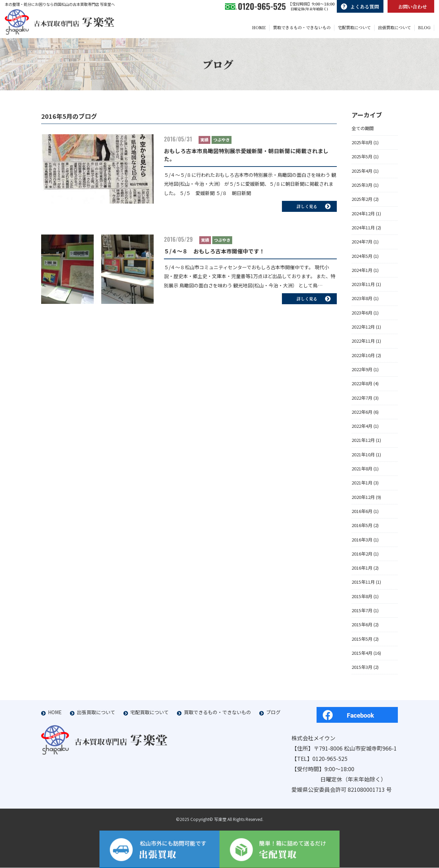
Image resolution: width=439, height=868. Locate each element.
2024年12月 (363, 216)
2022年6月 (362, 414)
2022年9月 (362, 372)
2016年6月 (362, 513)
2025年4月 (362, 173)
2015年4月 (362, 655)
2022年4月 (362, 429)
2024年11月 (363, 230)
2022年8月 (362, 386)
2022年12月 (363, 329)
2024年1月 (362, 272)
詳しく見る (314, 208)
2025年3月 (362, 188)
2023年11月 (363, 287)
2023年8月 (362, 301)
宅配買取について (150, 712)
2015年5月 (362, 641)
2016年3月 (362, 542)
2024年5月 (362, 258)
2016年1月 (362, 570)
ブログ (273, 712)
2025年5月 (362, 159)
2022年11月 (363, 344)
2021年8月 (362, 471)
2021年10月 (363, 457)
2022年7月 (362, 400)
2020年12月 (363, 499)
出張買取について (96, 712)
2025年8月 (362, 145)
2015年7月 (362, 613)
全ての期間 (363, 131)
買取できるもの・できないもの (217, 712)
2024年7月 (362, 244)
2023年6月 (362, 315)
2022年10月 (363, 358)
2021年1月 (362, 485)
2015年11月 (363, 585)
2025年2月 (362, 202)
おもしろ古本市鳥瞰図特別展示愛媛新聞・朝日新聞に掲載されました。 (246, 157)
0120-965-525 (330, 759)
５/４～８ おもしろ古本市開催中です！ (214, 254)
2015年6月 (362, 627)
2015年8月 (362, 599)
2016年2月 (362, 556)
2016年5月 (362, 528)
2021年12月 (363, 443)
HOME (55, 712)
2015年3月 (362, 670)
